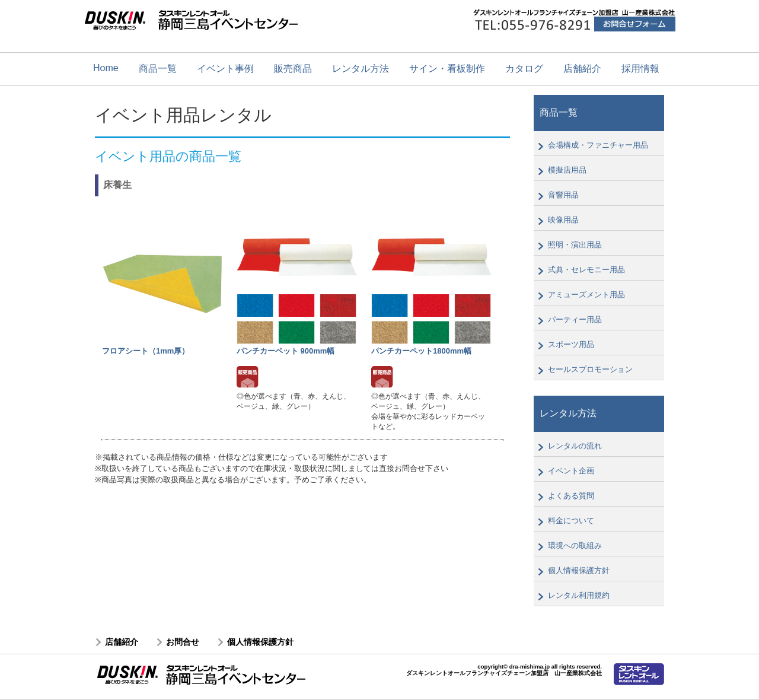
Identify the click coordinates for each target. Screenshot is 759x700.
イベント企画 (571, 471)
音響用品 (563, 195)
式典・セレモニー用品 (586, 270)
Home (106, 68)
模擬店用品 (567, 170)
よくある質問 (571, 496)
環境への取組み (575, 545)
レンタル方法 (361, 69)
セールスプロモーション (590, 369)
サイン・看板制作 (447, 69)
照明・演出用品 (575, 245)
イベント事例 (225, 69)
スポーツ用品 (571, 344)
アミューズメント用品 (586, 295)
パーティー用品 (575, 319)
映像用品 (563, 220)
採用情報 (640, 69)
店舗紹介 (582, 69)
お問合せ (183, 642)
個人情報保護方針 (579, 570)
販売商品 (293, 69)
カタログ (524, 69)
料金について (571, 521)
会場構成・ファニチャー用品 (598, 145)
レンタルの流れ (575, 446)
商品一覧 (158, 69)
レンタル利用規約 (579, 595)
